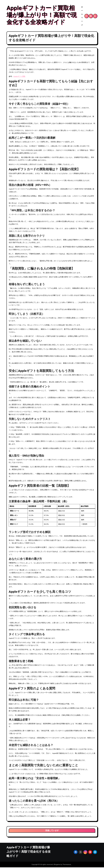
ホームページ (82, 16)
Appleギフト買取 (19, 77)
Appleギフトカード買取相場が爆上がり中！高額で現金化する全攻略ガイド (42, 16)
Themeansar (67, 865)
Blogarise (57, 865)
